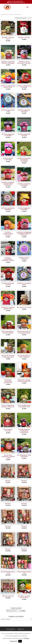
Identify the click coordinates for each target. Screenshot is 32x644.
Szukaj (23, 611)
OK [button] (20, 641)
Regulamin (21, 629)
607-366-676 (20, 1)
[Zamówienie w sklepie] (23, 18)
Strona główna (11, 629)
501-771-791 (12, 1)
